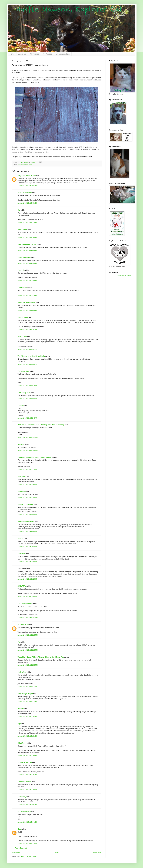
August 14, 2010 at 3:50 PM (27, 515)
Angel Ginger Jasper (25, 694)
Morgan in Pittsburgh (26, 504)
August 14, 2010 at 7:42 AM (27, 250)
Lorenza (21, 406)
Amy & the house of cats (27, 176)
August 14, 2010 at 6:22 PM (27, 579)
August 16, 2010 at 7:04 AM (27, 822)
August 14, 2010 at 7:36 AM (27, 237)
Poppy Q (21, 270)
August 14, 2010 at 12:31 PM (28, 437)
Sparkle (20, 539)
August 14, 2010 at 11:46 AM (28, 418)
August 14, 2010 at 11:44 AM (28, 399)
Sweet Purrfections (25, 193)
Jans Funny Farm (24, 393)
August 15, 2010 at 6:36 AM (27, 755)
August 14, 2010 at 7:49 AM (27, 263)
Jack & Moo (22, 672)
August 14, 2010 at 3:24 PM (27, 497)
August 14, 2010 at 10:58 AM (28, 349)
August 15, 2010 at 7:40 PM (27, 790)
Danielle (21, 709)
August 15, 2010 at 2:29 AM (27, 717)
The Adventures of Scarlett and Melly (31, 356)
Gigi (19, 724)
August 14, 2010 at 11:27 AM (28, 364)
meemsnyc (22, 492)
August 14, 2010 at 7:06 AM (27, 203)
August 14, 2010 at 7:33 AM (27, 222)
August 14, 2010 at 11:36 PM (28, 665)
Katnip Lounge (23, 317)
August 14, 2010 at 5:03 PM (27, 547)
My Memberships (63, 54)
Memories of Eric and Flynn (28, 244)
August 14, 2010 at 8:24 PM (27, 596)
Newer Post (16, 853)
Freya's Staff (22, 287)
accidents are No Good (25, 165)
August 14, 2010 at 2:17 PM (27, 470)
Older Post (97, 853)
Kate (19, 829)
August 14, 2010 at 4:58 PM (27, 532)
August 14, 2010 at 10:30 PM (28, 618)
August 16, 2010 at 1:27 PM (27, 844)
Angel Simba (22, 229)
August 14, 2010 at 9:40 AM (27, 310)
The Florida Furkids (25, 603)
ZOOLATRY (22, 586)
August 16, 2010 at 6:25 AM (27, 805)
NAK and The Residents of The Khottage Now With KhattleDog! (41, 425)
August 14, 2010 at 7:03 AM (27, 186)
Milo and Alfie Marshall (26, 522)
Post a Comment (21, 848)
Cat (19, 210)
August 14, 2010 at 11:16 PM (28, 635)
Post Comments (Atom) (29, 856)
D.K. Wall (21, 444)
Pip (19, 642)
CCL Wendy (22, 743)
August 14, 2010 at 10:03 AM (28, 330)
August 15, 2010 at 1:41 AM (27, 702)
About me (22, 54)
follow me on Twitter (124, 276)
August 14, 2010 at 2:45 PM (27, 485)
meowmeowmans (24, 257)
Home (12, 54)
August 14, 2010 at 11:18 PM (28, 650)
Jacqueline (22, 554)
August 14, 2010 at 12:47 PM (28, 450)
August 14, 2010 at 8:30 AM (27, 280)
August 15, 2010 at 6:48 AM (27, 775)
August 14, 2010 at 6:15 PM (27, 562)
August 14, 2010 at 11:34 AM (28, 386)
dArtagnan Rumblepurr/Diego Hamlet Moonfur (35, 457)
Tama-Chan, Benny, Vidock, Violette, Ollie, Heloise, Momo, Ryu (41, 657)
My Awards (47, 54)
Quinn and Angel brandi (26, 302)
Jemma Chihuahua (25, 782)
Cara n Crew (22, 337)
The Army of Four (24, 812)
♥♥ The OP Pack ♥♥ (25, 762)
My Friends (35, 54)
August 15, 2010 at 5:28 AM (27, 736)
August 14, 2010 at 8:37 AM (27, 295)
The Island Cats (23, 371)
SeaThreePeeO (23, 625)
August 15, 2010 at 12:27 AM (28, 687)
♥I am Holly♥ (22, 797)
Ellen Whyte (22, 476)
